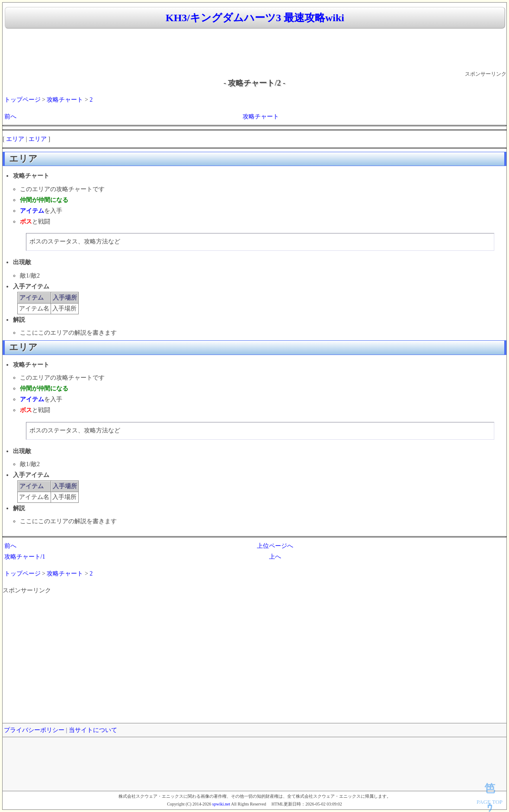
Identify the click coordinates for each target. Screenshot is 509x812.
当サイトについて (93, 730)
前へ (10, 117)
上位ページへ (275, 546)
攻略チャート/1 (25, 557)
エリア (15, 139)
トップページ (22, 100)
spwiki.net (221, 804)
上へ (275, 557)
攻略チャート (65, 100)
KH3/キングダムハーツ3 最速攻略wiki (255, 18)
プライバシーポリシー (34, 730)
